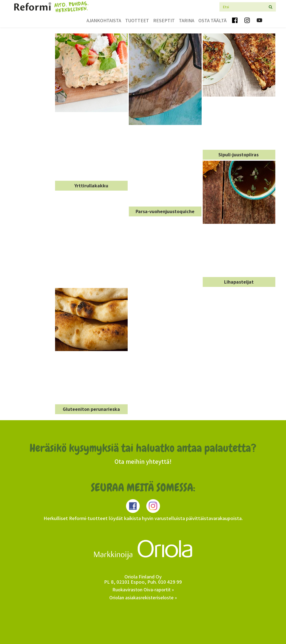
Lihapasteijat (239, 282)
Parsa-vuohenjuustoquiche (165, 211)
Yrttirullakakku (91, 186)
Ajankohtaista (104, 20)
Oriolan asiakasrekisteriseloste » (143, 598)
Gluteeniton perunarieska (91, 409)
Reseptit (164, 20)
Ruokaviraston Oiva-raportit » (143, 590)
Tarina (187, 20)
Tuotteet (137, 20)
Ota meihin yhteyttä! (143, 462)
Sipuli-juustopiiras (239, 155)
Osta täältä (212, 20)
